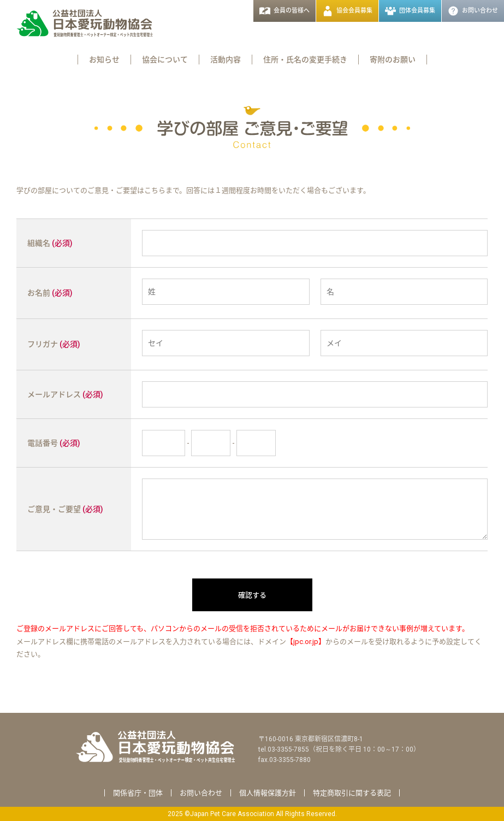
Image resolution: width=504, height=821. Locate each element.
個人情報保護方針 (268, 793)
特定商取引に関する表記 (352, 793)
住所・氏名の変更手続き (305, 60)
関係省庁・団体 (138, 793)
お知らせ (104, 60)
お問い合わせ (201, 793)
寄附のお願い (393, 60)
